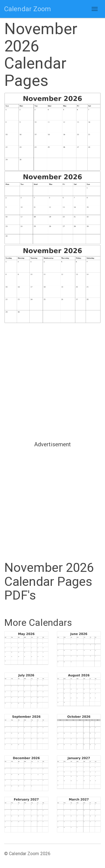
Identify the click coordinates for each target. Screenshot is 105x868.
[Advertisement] (53, 381)
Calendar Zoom (28, 9)
